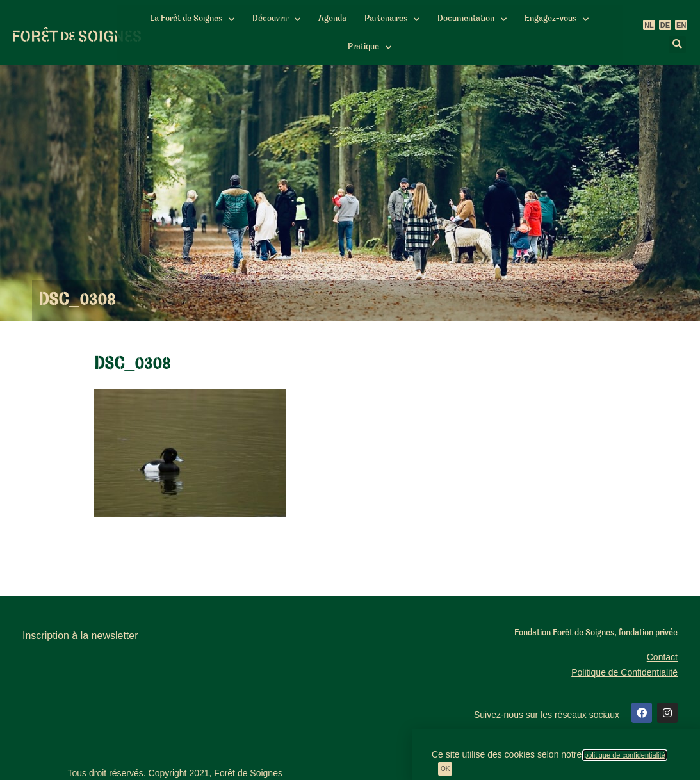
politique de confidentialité (625, 755)
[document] (350, 390)
